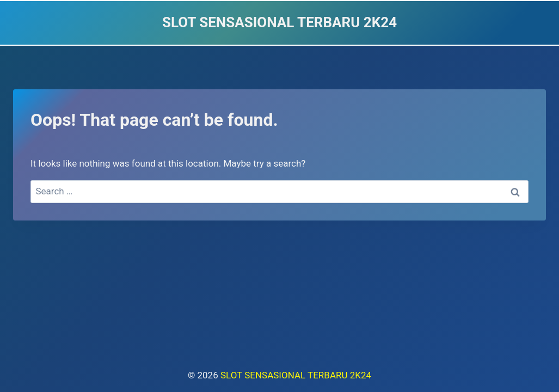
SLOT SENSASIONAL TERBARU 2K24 (296, 375)
